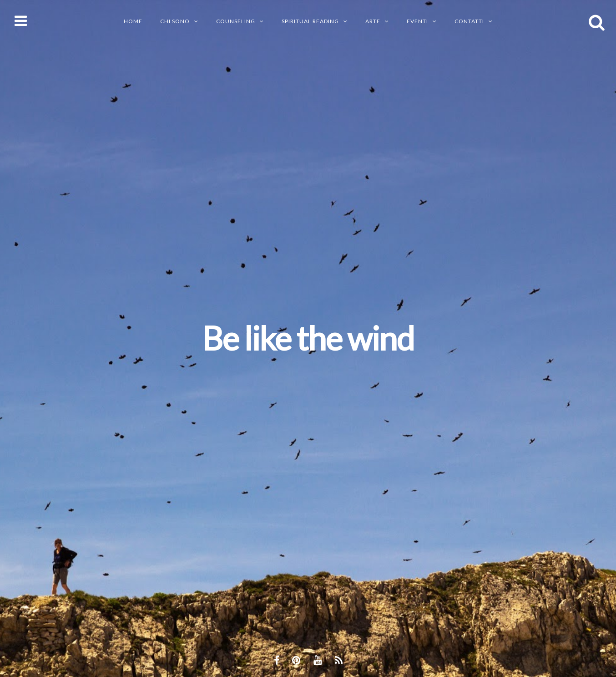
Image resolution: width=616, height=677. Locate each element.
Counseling (236, 21)
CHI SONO (175, 21)
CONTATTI (469, 21)
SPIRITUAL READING (310, 21)
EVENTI (417, 21)
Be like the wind (308, 338)
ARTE (373, 21)
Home (133, 21)
